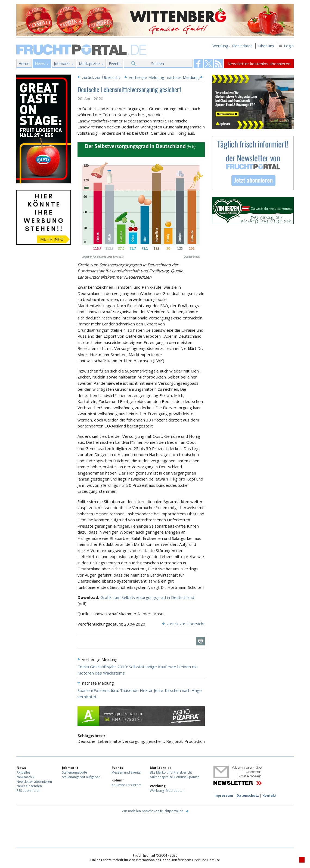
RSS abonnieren (29, 791)
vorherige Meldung (147, 77)
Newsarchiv (25, 777)
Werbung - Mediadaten (232, 46)
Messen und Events (126, 772)
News (40, 64)
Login (289, 46)
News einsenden (29, 786)
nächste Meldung (183, 77)
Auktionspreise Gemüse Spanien (175, 777)
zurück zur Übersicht (101, 77)
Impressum (223, 795)
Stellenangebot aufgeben (81, 777)
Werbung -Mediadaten (167, 791)
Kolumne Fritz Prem (126, 785)
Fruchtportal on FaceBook (198, 64)
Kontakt (269, 795)
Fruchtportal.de (82, 49)
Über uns (266, 46)
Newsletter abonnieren (34, 782)
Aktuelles (24, 772)
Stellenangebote (75, 772)
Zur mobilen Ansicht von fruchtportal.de (153, 811)
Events (115, 64)
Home (24, 64)
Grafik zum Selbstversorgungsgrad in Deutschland (147, 597)
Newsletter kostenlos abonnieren (259, 64)
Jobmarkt (62, 64)
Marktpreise (89, 64)
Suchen (158, 64)
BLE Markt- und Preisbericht (171, 772)
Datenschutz (248, 795)
